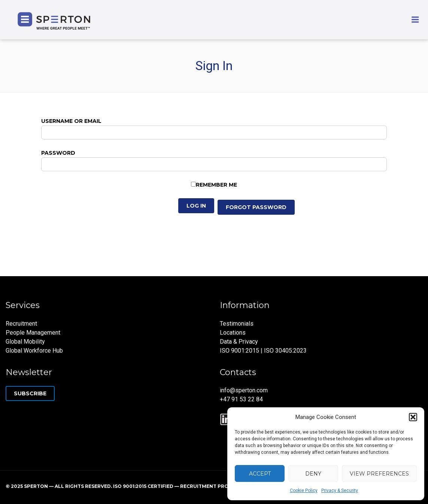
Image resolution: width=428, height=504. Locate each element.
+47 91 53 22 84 (241, 399)
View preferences (379, 474)
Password (58, 153)
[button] (413, 417)
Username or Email (71, 121)
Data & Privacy (239, 342)
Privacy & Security (340, 491)
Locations (233, 333)
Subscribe (30, 393)
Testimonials (237, 324)
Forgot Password (256, 207)
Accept (260, 474)
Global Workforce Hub (34, 351)
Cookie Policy (304, 491)
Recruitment (21, 324)
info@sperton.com (244, 390)
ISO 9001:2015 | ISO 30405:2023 (263, 351)
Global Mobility (25, 342)
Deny (313, 474)
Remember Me (216, 185)
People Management (33, 333)
